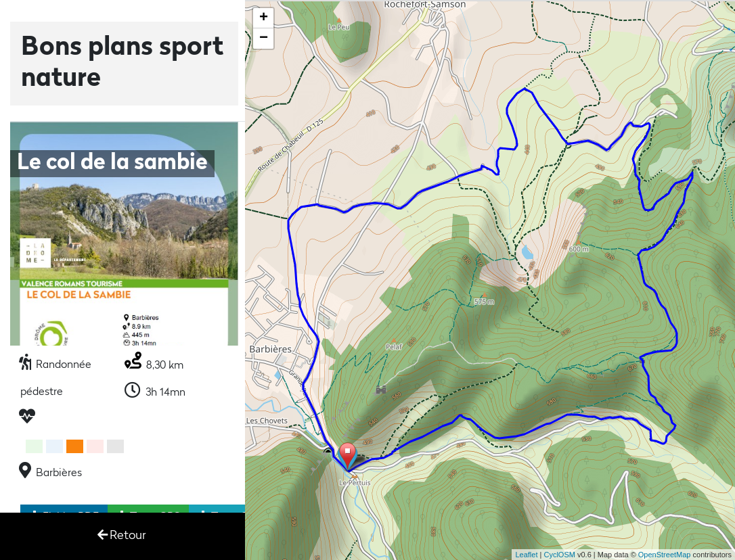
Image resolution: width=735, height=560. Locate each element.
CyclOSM (559, 555)
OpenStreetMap (665, 555)
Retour (122, 535)
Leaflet (526, 555)
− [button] (264, 39)
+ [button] (264, 18)
